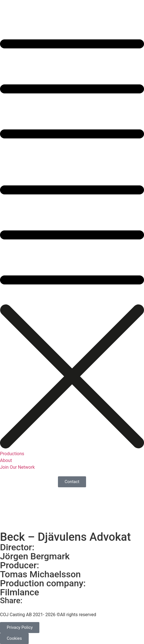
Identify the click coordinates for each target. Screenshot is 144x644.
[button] (72, 158)
